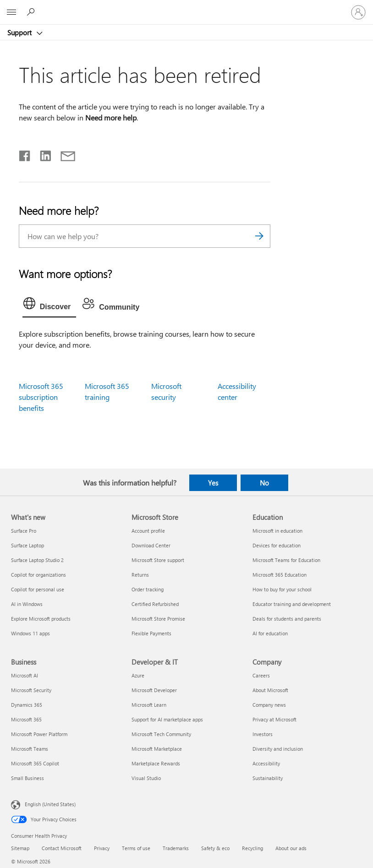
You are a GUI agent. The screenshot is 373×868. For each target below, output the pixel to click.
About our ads (291, 848)
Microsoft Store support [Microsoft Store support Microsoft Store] (158, 560)
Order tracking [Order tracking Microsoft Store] (148, 589)
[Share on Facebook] (25, 154)
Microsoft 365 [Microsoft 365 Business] (26, 719)
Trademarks (176, 848)
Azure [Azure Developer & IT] (138, 675)
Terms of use (136, 848)
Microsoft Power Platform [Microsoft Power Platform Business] (39, 734)
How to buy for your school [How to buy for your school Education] (282, 589)
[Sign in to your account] (358, 12)
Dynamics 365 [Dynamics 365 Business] (27, 705)
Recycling (252, 848)
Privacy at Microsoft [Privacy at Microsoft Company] (274, 719)
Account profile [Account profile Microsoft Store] (148, 531)
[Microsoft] (186, 7)
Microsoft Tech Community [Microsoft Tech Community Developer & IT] (161, 734)
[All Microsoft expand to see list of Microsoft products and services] (11, 12)
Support (20, 33)
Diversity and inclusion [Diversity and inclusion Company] (278, 749)
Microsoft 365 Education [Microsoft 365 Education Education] (280, 575)
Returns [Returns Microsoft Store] (140, 575)
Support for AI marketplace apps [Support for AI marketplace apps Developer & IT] (167, 719)
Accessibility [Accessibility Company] (266, 763)
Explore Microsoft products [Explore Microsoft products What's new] (41, 619)
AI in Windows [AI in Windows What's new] (27, 604)
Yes (213, 483)
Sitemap (20, 848)
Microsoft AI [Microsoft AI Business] (25, 675)
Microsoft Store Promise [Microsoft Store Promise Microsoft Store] (158, 619)
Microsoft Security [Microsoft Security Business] (31, 690)
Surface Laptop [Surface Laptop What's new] (27, 545)
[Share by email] (64, 154)
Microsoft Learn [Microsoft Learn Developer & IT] (149, 705)
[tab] (49, 306)
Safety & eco (215, 848)
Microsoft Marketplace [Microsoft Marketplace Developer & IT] (157, 749)
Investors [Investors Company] (263, 734)
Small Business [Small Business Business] (27, 778)
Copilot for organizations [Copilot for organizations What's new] (38, 575)
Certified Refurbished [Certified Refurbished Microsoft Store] (155, 604)
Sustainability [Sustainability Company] (268, 778)
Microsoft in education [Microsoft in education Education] (277, 531)
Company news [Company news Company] (269, 705)
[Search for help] (32, 12)
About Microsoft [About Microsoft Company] (270, 690)
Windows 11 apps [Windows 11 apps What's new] (30, 633)
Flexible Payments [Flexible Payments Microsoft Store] (151, 633)
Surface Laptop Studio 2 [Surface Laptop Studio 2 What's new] (37, 560)
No (264, 483)
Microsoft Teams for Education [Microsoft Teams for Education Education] (286, 560)
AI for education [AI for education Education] (270, 633)
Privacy (102, 848)
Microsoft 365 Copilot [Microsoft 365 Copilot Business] (35, 763)
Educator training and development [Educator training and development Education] (292, 604)
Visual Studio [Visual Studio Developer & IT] (146, 778)
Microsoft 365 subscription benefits (41, 397)
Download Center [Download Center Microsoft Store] (151, 545)
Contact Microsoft (62, 848)
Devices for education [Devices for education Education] (277, 545)
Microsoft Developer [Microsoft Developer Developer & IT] (154, 690)
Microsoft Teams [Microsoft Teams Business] (30, 749)
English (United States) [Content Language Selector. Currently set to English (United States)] (50, 804)
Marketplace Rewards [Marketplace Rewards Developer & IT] (156, 763)
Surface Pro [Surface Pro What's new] (24, 531)
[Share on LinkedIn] (42, 154)
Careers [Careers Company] (261, 675)
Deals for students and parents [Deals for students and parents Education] (287, 619)
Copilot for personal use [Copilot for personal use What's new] (38, 589)
